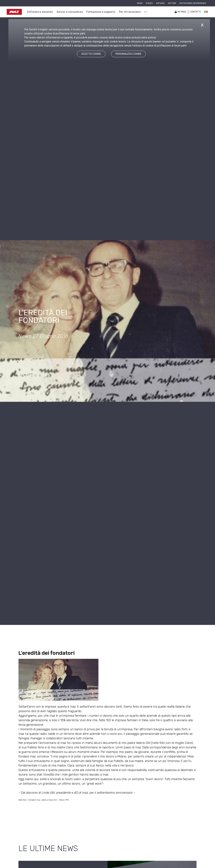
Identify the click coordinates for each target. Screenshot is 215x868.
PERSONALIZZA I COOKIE (128, 54)
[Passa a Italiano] (206, 12)
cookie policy (147, 37)
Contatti (195, 12)
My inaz (180, 12)
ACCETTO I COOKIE (91, 54)
